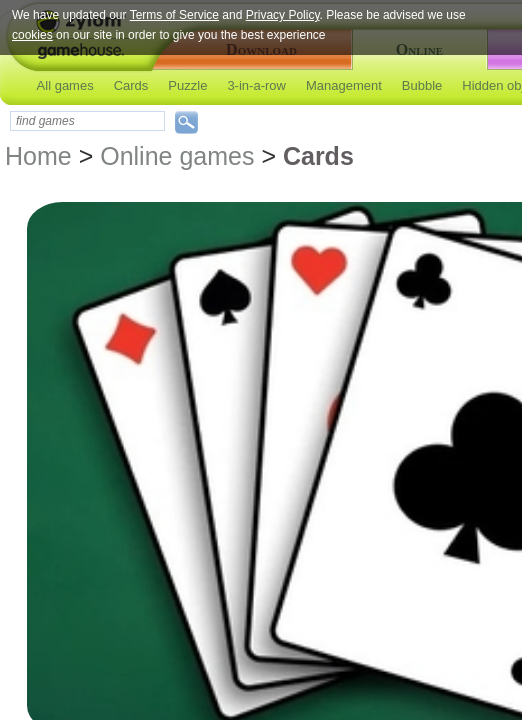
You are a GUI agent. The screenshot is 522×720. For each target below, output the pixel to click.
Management (344, 85)
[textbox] (87, 121)
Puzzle (187, 85)
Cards (131, 85)
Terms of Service (174, 15)
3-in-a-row (256, 85)
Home (38, 156)
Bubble (422, 85)
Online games (177, 156)
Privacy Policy (283, 15)
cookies (32, 35)
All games (65, 85)
